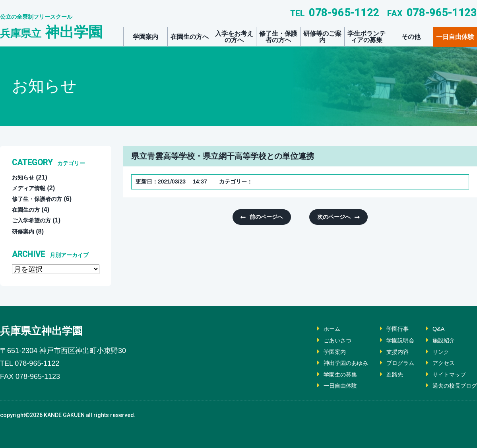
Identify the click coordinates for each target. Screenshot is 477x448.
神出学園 (51, 32)
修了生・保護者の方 (41, 199)
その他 (411, 37)
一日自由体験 (455, 37)
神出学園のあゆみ (332, 363)
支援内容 (389, 352)
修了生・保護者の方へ (278, 37)
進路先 (386, 374)
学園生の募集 (326, 374)
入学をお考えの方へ (234, 37)
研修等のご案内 (322, 37)
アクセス (439, 363)
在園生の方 (28, 210)
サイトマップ (445, 374)
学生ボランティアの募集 (366, 37)
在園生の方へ (190, 37)
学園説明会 (392, 340)
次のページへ (331, 217)
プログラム (392, 363)
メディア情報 (31, 188)
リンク (436, 352)
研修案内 (25, 231)
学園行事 (389, 329)
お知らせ (25, 177)
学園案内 (145, 37)
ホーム (316, 329)
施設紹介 (439, 340)
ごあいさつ (323, 340)
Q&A (433, 329)
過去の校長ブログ (452, 385)
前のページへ (269, 217)
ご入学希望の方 (34, 220)
